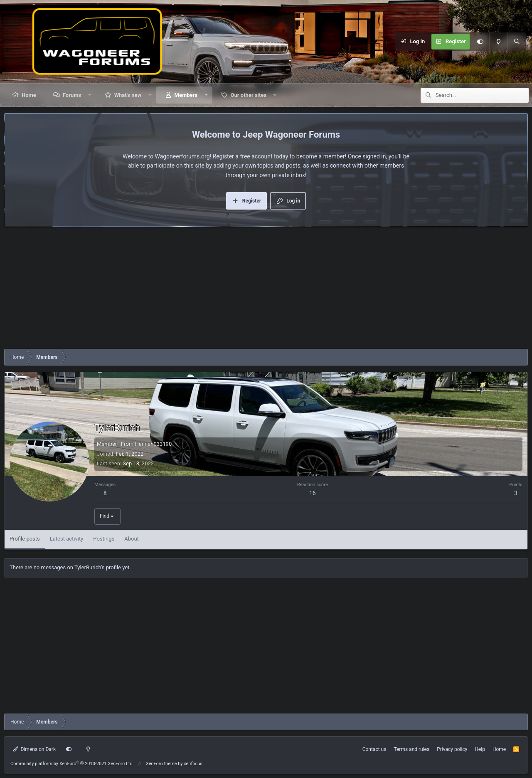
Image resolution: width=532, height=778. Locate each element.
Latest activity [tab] (67, 539)
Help (480, 749)
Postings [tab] (104, 539)
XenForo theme (161, 764)
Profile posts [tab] (25, 539)
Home (29, 95)
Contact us (374, 749)
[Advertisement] (254, 290)
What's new (128, 95)
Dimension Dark (34, 749)
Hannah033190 (153, 444)
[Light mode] (498, 42)
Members (186, 95)
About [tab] (132, 539)
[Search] (517, 42)
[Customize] (480, 42)
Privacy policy (452, 749)
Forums (72, 95)
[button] (90, 95)
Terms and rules (411, 749)
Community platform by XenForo (72, 764)
